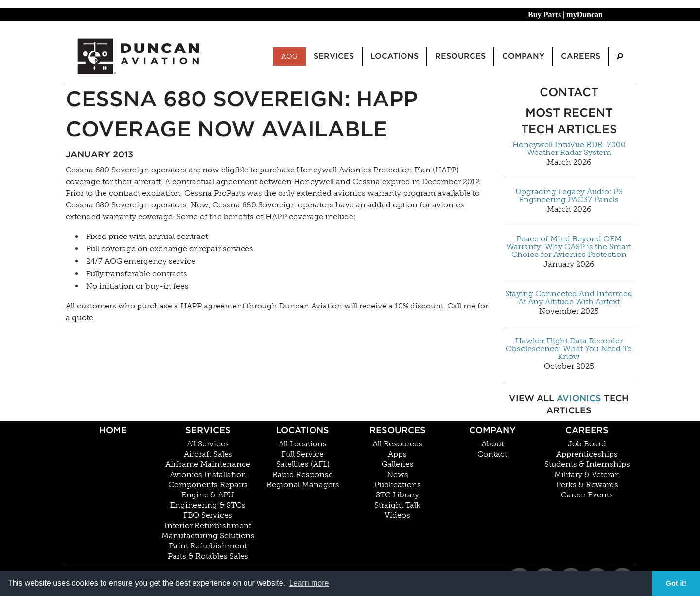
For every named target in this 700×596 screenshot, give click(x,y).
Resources (398, 430)
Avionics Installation (208, 475)
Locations (303, 430)
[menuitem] (620, 57)
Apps (397, 454)
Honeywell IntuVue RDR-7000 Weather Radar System (569, 149)
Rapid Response (303, 475)
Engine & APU (208, 495)
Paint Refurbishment (208, 546)
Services (208, 430)
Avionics (579, 398)
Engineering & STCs (208, 505)
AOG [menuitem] (289, 56)
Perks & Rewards (587, 485)
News (398, 475)
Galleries (398, 464)
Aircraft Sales (208, 454)
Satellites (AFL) (303, 464)
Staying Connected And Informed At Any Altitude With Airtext (569, 298)
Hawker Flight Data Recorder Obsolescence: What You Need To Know (569, 349)
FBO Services (208, 515)
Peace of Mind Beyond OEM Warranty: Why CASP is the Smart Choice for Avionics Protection (569, 247)
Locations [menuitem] (394, 56)
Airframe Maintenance (208, 464)
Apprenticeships (587, 454)
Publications (398, 485)
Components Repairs (208, 485)
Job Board (587, 444)
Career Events (587, 495)
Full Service (303, 454)
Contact (492, 454)
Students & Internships (587, 464)
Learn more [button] (309, 583)
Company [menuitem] (523, 56)
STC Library (397, 495)
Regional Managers (303, 485)
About (492, 444)
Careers (587, 430)
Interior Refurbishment (208, 526)
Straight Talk (397, 505)
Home (113, 430)
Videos (397, 515)
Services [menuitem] (334, 56)
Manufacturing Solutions (208, 536)
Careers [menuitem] (581, 56)
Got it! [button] (676, 583)
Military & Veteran (587, 475)
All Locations (303, 444)
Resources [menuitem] (460, 56)
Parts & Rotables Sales (208, 556)
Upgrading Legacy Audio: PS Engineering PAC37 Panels (569, 196)
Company (492, 430)
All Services (208, 444)
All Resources (397, 444)
